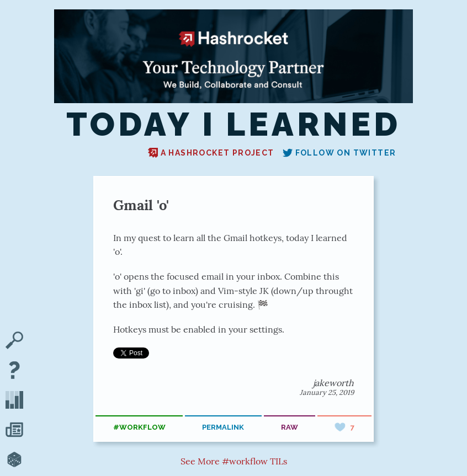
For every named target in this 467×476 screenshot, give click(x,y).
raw (290, 427)
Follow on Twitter (339, 153)
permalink (223, 427)
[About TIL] (14, 371)
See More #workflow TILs (234, 461)
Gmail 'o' (141, 205)
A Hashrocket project (211, 153)
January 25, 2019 (327, 392)
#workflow (139, 427)
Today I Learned (233, 124)
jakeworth (333, 383)
